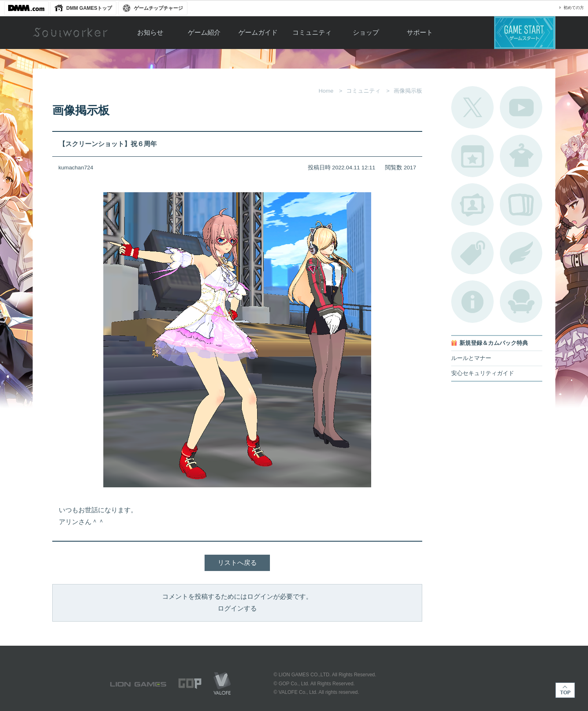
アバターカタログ (521, 156)
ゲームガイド (258, 32)
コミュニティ (312, 32)
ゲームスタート (525, 33)
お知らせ (150, 32)
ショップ (366, 32)
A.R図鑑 (521, 204)
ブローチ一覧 (521, 253)
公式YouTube (521, 107)
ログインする (237, 608)
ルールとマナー (471, 358)
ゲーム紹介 (204, 32)
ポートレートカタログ (472, 204)
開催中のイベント (472, 156)
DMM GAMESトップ (89, 8)
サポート (420, 32)
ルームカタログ (521, 302)
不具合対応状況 (472, 302)
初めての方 (574, 8)
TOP (565, 690)
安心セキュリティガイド (483, 373)
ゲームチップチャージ (158, 8)
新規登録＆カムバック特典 (494, 343)
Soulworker (70, 33)
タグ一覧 (472, 253)
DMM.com (27, 8)
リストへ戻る (237, 563)
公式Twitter (472, 107)
